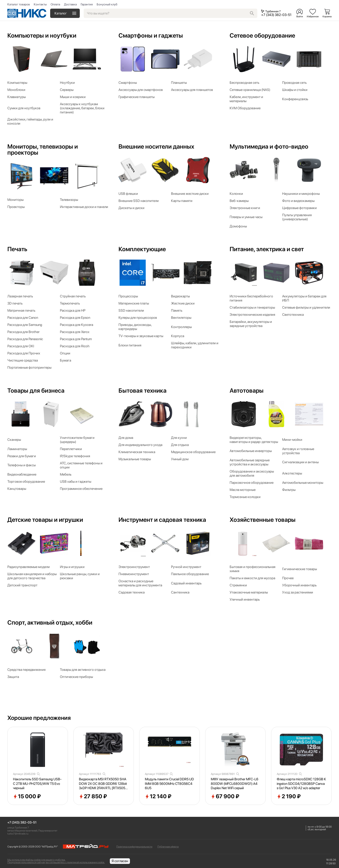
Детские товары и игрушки (45, 520)
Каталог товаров (19, 4)
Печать (17, 249)
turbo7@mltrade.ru (18, 834)
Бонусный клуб (107, 4)
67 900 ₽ (225, 797)
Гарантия (87, 4)
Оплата (55, 4)
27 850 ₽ (93, 797)
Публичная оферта (168, 847)
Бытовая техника (142, 390)
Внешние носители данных (156, 146)
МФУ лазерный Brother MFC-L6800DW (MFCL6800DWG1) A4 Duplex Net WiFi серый (235, 784)
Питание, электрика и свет (267, 249)
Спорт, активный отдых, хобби (50, 622)
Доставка (70, 4)
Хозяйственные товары (263, 520)
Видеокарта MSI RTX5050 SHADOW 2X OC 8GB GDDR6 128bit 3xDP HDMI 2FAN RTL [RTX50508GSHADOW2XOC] (103, 784)
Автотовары (247, 390)
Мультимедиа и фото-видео (269, 146)
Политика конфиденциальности (134, 847)
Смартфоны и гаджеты (151, 35)
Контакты (40, 4)
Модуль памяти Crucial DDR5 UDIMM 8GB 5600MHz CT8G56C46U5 (169, 784)
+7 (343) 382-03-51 (22, 823)
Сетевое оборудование (262, 35)
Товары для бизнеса (36, 390)
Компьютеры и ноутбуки (42, 35)
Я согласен (120, 861)
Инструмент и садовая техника (162, 520)
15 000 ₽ (27, 797)
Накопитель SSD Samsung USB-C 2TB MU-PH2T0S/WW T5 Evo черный (37, 784)
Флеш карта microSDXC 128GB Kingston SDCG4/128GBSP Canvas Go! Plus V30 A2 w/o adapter (301, 784)
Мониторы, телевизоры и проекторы (43, 149)
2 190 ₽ (289, 797)
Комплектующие (142, 249)
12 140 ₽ (158, 797)
